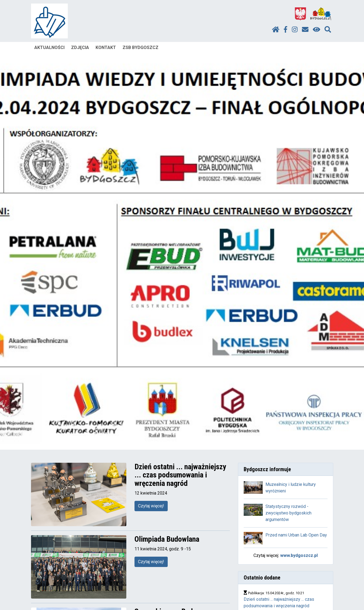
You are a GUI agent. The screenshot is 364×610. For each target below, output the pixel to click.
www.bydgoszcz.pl (299, 555)
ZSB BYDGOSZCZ (140, 47)
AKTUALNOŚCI (49, 47)
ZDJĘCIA (80, 47)
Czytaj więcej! (151, 506)
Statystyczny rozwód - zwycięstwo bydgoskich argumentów (288, 513)
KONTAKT (106, 47)
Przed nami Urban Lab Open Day (296, 535)
